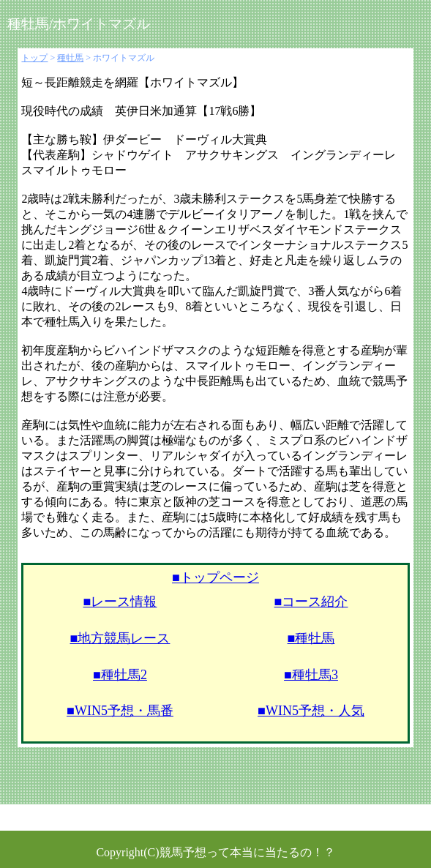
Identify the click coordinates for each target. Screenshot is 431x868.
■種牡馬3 (311, 675)
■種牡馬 (311, 638)
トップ (34, 58)
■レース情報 (120, 602)
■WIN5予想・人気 (311, 711)
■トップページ (215, 577)
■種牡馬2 (120, 675)
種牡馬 (70, 58)
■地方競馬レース (120, 638)
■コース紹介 (311, 602)
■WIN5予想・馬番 (120, 711)
